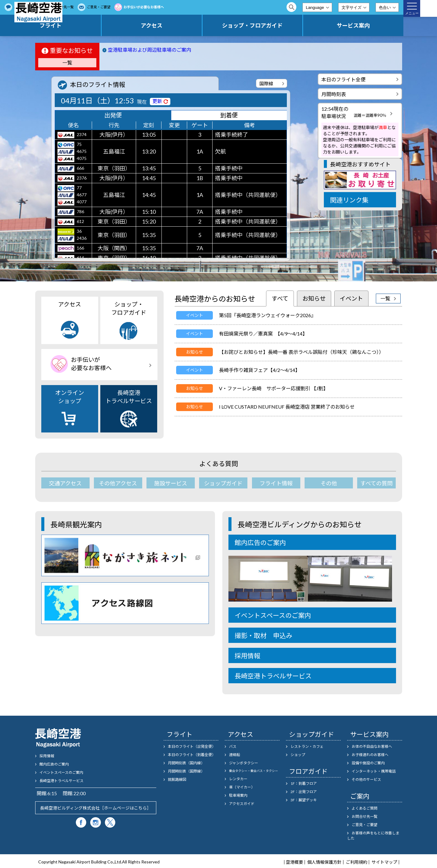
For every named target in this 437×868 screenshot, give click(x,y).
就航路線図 (177, 778)
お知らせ (314, 298)
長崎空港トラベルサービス (129, 408)
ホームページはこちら (125, 807)
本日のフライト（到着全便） (192, 753)
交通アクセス (65, 483)
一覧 (67, 63)
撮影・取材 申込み (263, 634)
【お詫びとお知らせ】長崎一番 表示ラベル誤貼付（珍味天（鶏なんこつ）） (301, 352)
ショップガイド (219, 483)
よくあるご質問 (102, 7)
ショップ (298, 753)
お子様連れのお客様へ (370, 753)
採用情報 (247, 654)
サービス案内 (363, 25)
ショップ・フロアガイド (281, 25)
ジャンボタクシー (244, 762)
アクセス (199, 25)
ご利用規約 (357, 861)
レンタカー (238, 778)
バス (233, 745)
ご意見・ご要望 (175, 7)
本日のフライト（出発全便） (192, 745)
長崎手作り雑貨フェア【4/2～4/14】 (259, 370)
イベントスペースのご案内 (273, 614)
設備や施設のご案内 (368, 762)
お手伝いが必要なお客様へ (220, 7)
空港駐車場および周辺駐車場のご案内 (150, 50)
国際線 (266, 83)
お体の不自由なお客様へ (372, 745)
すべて (280, 298)
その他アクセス (116, 483)
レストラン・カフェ (307, 745)
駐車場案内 (238, 794)
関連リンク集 (349, 200)
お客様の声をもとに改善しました (373, 834)
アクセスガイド (242, 802)
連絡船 (235, 753)
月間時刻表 (334, 94)
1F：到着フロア (304, 782)
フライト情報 (270, 483)
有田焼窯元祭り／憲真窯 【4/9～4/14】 (263, 334)
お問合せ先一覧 (138, 7)
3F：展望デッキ (304, 799)
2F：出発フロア (304, 790)
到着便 (229, 116)
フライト (117, 25)
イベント (351, 298)
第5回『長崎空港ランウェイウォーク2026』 (267, 315)
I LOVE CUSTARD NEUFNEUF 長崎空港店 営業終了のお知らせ (287, 407)
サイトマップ (384, 861)
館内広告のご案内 (260, 541)
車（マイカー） (242, 786)
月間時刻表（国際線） (186, 770)
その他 (321, 483)
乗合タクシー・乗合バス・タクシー (254, 770)
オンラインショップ (70, 408)
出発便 (113, 116)
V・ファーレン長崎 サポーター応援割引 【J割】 (274, 388)
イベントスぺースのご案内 (61, 771)
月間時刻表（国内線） (186, 762)
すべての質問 (372, 483)
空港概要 (294, 861)
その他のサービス (366, 778)
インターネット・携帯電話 (374, 770)
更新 (157, 101)
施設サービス (167, 483)
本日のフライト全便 (343, 79)
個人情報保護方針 (324, 861)
